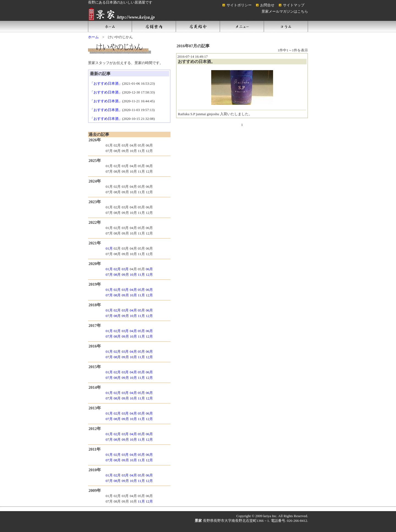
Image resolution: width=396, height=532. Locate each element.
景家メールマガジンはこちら (285, 11)
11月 (141, 275)
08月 (117, 275)
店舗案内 (154, 26)
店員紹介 (198, 26)
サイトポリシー (239, 5)
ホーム (110, 26)
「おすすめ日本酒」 (106, 83)
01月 (109, 248)
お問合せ (267, 5)
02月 (117, 269)
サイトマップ (294, 5)
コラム (286, 26)
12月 (149, 275)
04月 (133, 290)
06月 (149, 269)
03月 (125, 269)
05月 (141, 290)
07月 (109, 275)
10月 (133, 275)
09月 (125, 275)
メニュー (242, 26)
